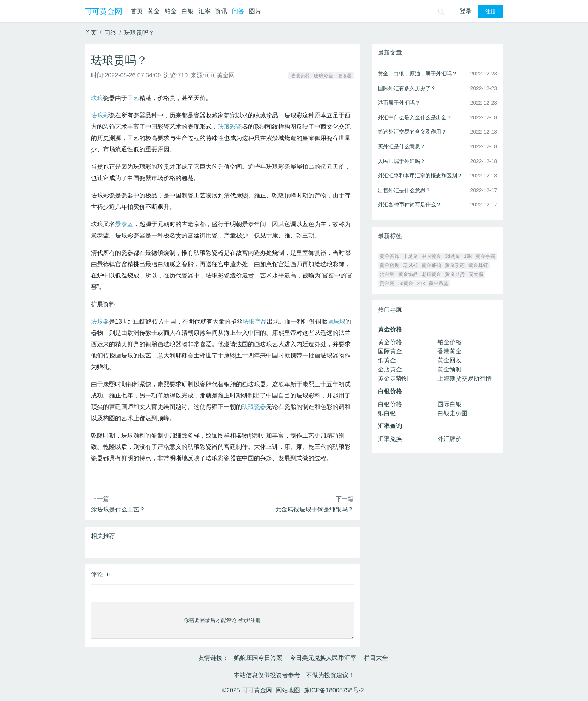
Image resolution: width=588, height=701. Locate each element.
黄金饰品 (408, 274)
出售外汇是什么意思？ (404, 190)
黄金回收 (449, 360)
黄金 (154, 11)
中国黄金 (431, 256)
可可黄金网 (103, 11)
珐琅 (97, 98)
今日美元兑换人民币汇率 (323, 658)
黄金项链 (455, 265)
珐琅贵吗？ (139, 33)
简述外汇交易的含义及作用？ (412, 132)
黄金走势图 (393, 378)
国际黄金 (390, 351)
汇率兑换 (390, 439)
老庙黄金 (431, 274)
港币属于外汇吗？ (399, 103)
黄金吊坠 (439, 283)
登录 (466, 11)
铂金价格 (449, 342)
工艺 (133, 98)
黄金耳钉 (478, 265)
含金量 (387, 274)
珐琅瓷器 (300, 76)
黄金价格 (390, 342)
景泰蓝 (124, 224)
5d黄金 (406, 283)
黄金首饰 (389, 256)
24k (421, 283)
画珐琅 (336, 321)
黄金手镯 (485, 256)
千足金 (410, 256)
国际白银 (449, 404)
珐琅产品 (255, 321)
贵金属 (387, 283)
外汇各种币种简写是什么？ (409, 205)
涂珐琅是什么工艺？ (118, 509)
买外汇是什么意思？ (402, 146)
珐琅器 (344, 76)
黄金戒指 (431, 265)
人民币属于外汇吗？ (402, 161)
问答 (238, 11)
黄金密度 (389, 265)
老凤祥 (410, 265)
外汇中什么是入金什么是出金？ (415, 117)
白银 (188, 11)
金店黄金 (390, 369)
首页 (137, 11)
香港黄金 (449, 351)
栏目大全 (376, 658)
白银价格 (390, 404)
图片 (255, 11)
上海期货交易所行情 (465, 378)
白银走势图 (453, 413)
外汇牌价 (449, 439)
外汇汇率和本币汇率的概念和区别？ (420, 176)
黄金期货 (455, 274)
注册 (491, 12)
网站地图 (288, 690)
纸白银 (387, 413)
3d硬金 (453, 256)
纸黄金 (387, 360)
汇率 (205, 11)
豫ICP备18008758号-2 (334, 690)
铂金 (171, 11)
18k (468, 256)
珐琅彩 (100, 115)
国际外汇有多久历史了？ (407, 88)
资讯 (221, 11)
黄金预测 (449, 369)
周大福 (476, 274)
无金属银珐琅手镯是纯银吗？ (314, 509)
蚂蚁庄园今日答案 (258, 658)
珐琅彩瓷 (323, 76)
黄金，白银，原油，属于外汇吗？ (417, 74)
